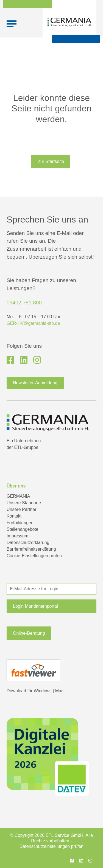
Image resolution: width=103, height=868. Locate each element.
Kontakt (14, 516)
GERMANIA (18, 496)
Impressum (17, 536)
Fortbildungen (20, 523)
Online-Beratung (29, 633)
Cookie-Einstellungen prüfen (34, 556)
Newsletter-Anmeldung (35, 383)
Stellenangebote (23, 529)
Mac (59, 691)
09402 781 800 (24, 303)
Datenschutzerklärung (28, 542)
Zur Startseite (51, 161)
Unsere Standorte (24, 503)
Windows (43, 691)
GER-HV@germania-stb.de (33, 323)
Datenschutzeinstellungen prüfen (51, 846)
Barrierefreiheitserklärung (31, 549)
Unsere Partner (22, 509)
